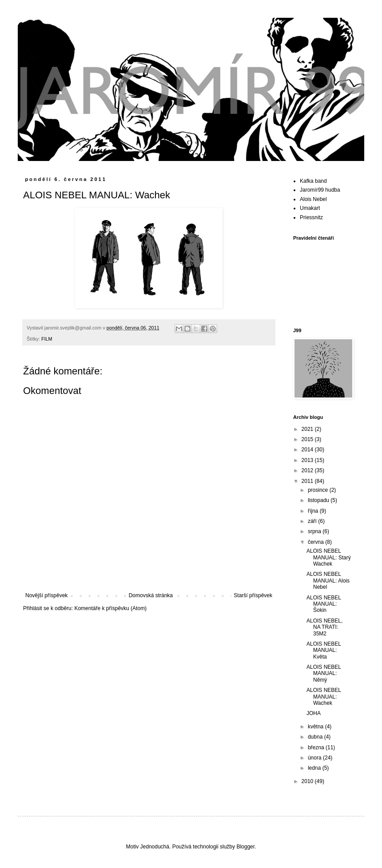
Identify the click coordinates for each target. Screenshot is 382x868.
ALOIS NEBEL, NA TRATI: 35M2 (324, 627)
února (315, 758)
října (314, 511)
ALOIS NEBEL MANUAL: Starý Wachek (329, 557)
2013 (308, 460)
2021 (308, 429)
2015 (308, 439)
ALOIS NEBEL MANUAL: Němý (324, 673)
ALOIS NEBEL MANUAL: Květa (324, 650)
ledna (315, 768)
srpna (315, 531)
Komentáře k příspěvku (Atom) (110, 608)
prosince (319, 490)
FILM (47, 339)
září (313, 521)
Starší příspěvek (253, 595)
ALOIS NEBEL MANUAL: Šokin (324, 604)
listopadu (319, 500)
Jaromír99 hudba (320, 190)
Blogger (245, 847)
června (316, 542)
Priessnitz (311, 217)
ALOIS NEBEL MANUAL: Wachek (324, 697)
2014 (308, 450)
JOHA (314, 713)
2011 (308, 481)
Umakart (310, 208)
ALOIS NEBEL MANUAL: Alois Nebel (328, 581)
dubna (316, 737)
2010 (308, 781)
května (316, 727)
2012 (308, 470)
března (317, 747)
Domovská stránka (151, 595)
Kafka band (313, 181)
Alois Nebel (313, 199)
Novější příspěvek (46, 595)
